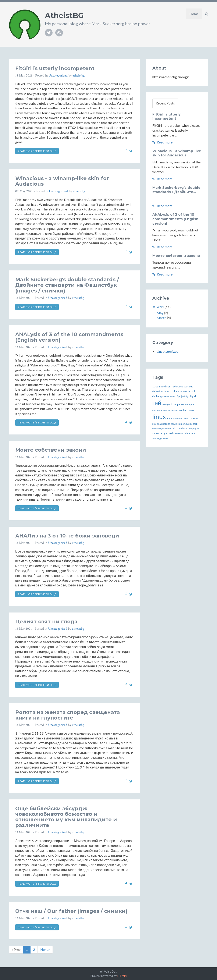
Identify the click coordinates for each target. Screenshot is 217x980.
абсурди (177, 386)
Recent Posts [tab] (165, 103)
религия (185, 424)
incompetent (178, 404)
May (160, 313)
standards (182, 428)
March (161, 318)
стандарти (193, 428)
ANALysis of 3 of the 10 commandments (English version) (69, 337)
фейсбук (185, 396)
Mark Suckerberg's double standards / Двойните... (176, 190)
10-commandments (162, 386)
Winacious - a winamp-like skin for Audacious (62, 181)
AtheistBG (64, 15)
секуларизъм (164, 428)
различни (176, 424)
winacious (190, 433)
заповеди (157, 438)
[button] (207, 14)
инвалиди (157, 410)
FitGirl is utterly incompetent (55, 68)
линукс (179, 410)
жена (165, 438)
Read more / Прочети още (37, 151)
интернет (190, 404)
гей (157, 403)
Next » (45, 949)
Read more (162, 142)
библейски (158, 391)
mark (169, 418)
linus (186, 410)
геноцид (166, 404)
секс (155, 428)
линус (192, 410)
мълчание (178, 418)
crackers (174, 391)
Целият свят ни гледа (46, 622)
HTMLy (122, 976)
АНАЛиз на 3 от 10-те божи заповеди (67, 536)
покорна (195, 418)
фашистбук (174, 396)
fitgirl (193, 396)
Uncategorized (58, 76)
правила (166, 424)
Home (194, 14)
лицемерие (169, 410)
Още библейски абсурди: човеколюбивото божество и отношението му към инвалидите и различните (66, 817)
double (156, 396)
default (192, 391)
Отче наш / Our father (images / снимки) (71, 911)
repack (194, 424)
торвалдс (179, 433)
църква (183, 391)
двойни (164, 396)
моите (187, 418)
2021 (160, 307)
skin (174, 428)
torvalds (170, 433)
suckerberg (159, 433)
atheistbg (79, 76)
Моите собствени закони (51, 450)
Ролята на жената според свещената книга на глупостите (67, 715)
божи (166, 391)
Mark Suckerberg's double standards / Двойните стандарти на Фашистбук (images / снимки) (67, 285)
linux (159, 417)
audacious (188, 386)
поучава (157, 424)
